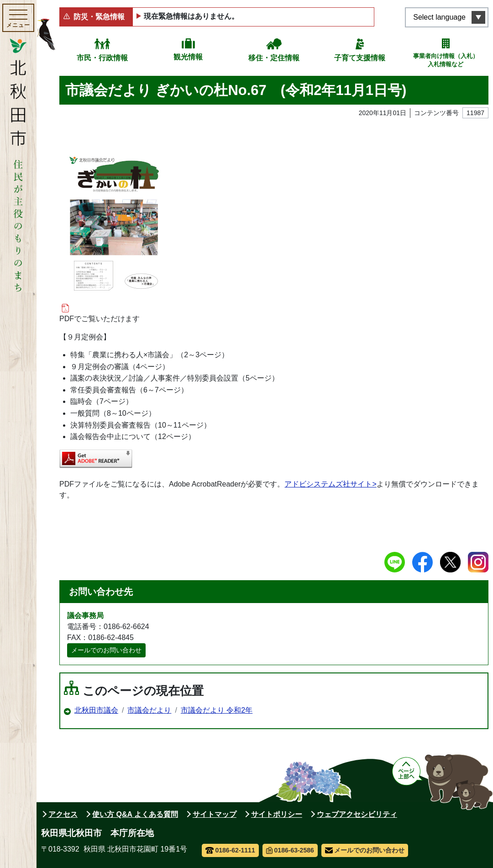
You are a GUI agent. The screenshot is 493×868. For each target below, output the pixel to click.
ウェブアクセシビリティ (357, 814)
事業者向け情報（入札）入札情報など (446, 60)
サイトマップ (215, 814)
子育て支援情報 (360, 58)
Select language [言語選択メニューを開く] (439, 17)
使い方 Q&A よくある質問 (135, 814)
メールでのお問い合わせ (106, 650)
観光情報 (188, 57)
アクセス (63, 814)
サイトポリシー (277, 814)
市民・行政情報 (102, 58)
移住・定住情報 (274, 58)
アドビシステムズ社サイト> (330, 484)
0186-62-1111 (230, 850)
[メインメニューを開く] (18, 18)
